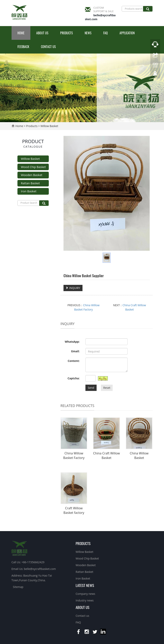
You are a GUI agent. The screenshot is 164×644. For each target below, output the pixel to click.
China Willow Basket (139, 456)
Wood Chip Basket (33, 167)
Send (91, 388)
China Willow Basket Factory (74, 456)
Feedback (23, 47)
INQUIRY (73, 288)
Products (67, 33)
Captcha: (74, 378)
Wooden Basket (32, 175)
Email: (75, 351)
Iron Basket (29, 191)
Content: (74, 361)
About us (42, 33)
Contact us (48, 47)
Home (21, 33)
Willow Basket (49, 126)
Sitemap (18, 587)
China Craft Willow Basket (106, 456)
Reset (107, 388)
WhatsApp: (72, 342)
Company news (85, 594)
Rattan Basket (30, 183)
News (88, 33)
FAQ (106, 33)
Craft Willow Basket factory (74, 510)
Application (127, 33)
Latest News (85, 585)
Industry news (85, 600)
